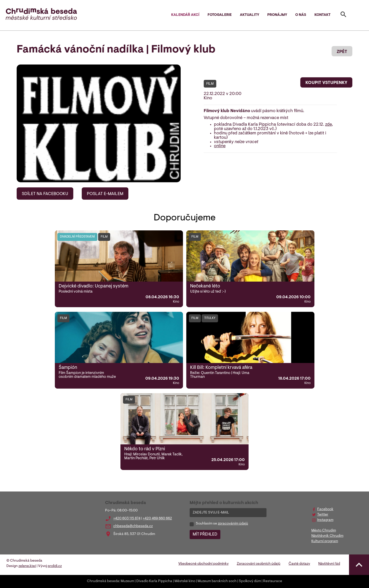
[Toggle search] (343, 15)
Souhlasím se (222, 524)
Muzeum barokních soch (217, 581)
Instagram (325, 520)
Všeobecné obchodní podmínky (203, 564)
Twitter (323, 515)
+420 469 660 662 (157, 519)
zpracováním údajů (233, 524)
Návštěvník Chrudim (327, 536)
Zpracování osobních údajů (259, 564)
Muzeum (127, 581)
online (220, 146)
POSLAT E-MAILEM (105, 194)
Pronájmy (277, 15)
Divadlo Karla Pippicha (154, 581)
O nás (301, 15)
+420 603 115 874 (127, 519)
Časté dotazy (299, 564)
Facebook (325, 509)
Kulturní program (325, 541)
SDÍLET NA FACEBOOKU (45, 194)
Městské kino (185, 581)
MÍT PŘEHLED (205, 534)
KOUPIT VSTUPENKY (326, 83)
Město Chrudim (324, 531)
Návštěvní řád (329, 564)
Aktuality (249, 15)
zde (329, 125)
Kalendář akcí (185, 15)
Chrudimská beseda (103, 581)
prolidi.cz (55, 566)
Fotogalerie (220, 15)
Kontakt (322, 15)
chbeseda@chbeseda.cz (133, 526)
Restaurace (273, 581)
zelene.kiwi (27, 566)
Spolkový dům (250, 581)
